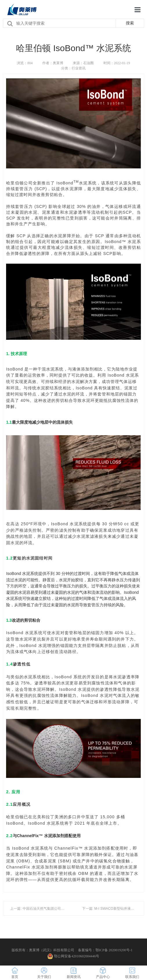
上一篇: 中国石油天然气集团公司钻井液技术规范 (48, 909)
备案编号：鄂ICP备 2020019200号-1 (105, 950)
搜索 (130, 23)
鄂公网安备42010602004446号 (73, 956)
